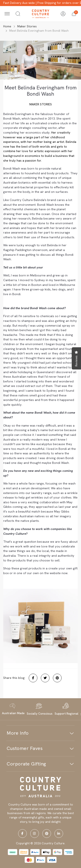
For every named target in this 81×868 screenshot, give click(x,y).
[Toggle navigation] (7, 14)
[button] (74, 14)
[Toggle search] (18, 14)
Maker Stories (41, 104)
